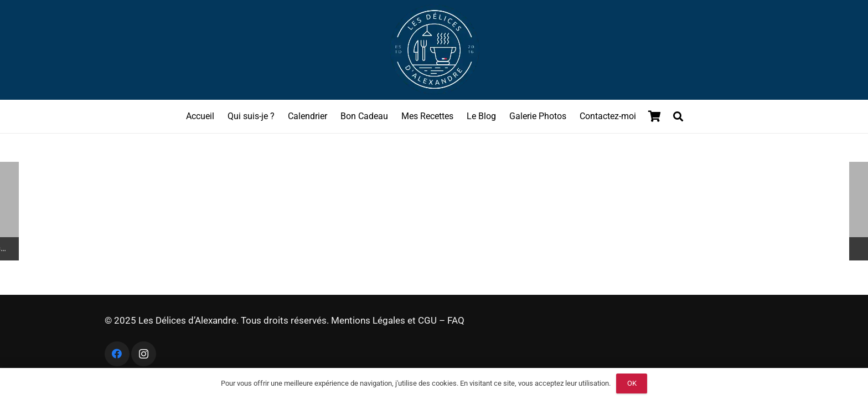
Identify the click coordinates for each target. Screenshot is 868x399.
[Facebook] (117, 354)
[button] (678, 116)
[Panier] (655, 116)
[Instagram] (144, 354)
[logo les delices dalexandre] (434, 50)
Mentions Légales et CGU (384, 320)
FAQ (456, 320)
